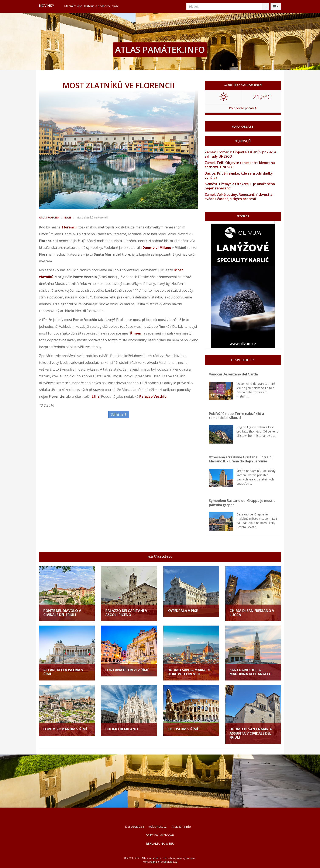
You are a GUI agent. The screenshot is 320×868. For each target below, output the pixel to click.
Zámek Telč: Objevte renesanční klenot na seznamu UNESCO (240, 165)
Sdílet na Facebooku (160, 835)
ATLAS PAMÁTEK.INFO (160, 50)
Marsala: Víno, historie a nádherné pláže (92, 6)
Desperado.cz (135, 827)
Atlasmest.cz (158, 827)
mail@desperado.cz (165, 862)
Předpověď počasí (243, 108)
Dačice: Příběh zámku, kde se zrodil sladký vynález (239, 175)
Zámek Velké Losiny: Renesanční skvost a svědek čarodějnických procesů (238, 197)
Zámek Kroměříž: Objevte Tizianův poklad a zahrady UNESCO (240, 154)
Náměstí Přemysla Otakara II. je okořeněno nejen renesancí (240, 186)
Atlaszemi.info (181, 827)
